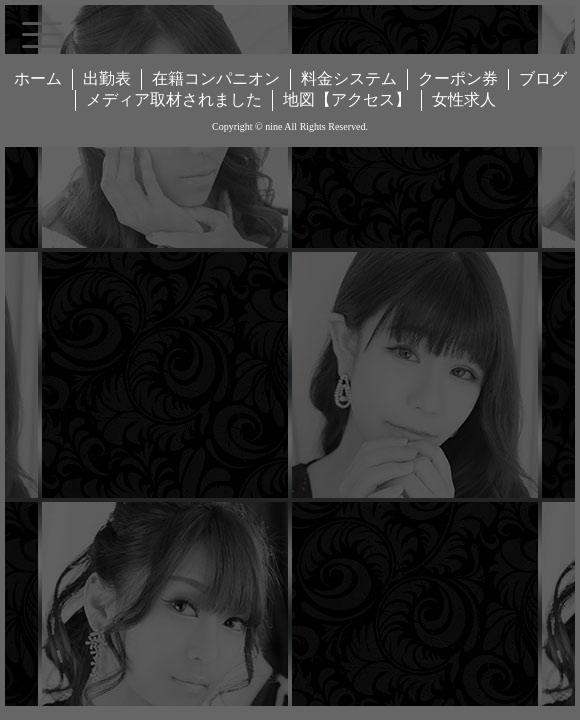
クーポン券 (458, 78)
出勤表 (107, 78)
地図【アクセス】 (347, 99)
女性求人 (464, 99)
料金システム (349, 78)
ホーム (38, 78)
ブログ (543, 78)
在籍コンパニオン (216, 78)
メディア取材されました (174, 99)
